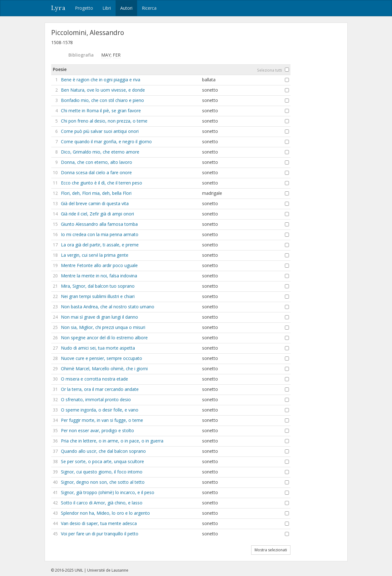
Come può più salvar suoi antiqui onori (100, 131)
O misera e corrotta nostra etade (94, 379)
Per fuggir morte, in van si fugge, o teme (102, 420)
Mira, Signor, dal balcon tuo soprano (98, 286)
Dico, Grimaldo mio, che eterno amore (100, 152)
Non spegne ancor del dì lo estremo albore (104, 338)
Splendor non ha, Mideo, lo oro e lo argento (105, 513)
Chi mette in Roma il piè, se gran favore (101, 111)
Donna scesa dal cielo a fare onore (96, 172)
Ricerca (149, 8)
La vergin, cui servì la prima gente (95, 255)
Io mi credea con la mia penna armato (100, 234)
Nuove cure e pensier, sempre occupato (102, 358)
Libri (107, 8)
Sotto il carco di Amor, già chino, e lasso (102, 503)
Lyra (58, 8)
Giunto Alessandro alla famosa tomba (99, 224)
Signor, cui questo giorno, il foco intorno (102, 472)
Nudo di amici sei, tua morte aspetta (98, 348)
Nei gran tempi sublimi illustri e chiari (98, 296)
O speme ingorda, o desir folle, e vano (100, 410)
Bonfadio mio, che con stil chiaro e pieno (102, 100)
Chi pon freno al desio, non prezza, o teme (104, 121)
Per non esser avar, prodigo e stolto (97, 430)
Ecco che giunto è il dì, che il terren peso (102, 183)
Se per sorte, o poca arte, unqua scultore (102, 461)
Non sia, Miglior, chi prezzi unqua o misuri (103, 327)
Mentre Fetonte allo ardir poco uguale (99, 265)
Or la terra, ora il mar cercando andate (100, 389)
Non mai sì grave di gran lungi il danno (99, 317)
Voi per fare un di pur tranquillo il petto (100, 534)
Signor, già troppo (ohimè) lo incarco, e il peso (108, 492)
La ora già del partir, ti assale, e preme (100, 245)
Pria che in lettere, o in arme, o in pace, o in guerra (112, 441)
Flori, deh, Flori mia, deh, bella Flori (96, 193)
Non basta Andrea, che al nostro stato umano (108, 307)
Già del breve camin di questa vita (95, 203)
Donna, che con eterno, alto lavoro (97, 162)
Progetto (84, 8)
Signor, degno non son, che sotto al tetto (103, 482)
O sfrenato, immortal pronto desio (96, 399)
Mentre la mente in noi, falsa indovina (99, 276)
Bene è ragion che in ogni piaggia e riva (101, 80)
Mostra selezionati (271, 550)
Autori (126, 8)
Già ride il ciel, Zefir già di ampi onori (97, 214)
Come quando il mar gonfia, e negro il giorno (106, 141)
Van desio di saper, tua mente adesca (99, 523)
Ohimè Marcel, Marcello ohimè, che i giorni (104, 369)
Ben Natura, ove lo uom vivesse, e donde (103, 90)
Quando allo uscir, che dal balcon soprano (103, 451)
